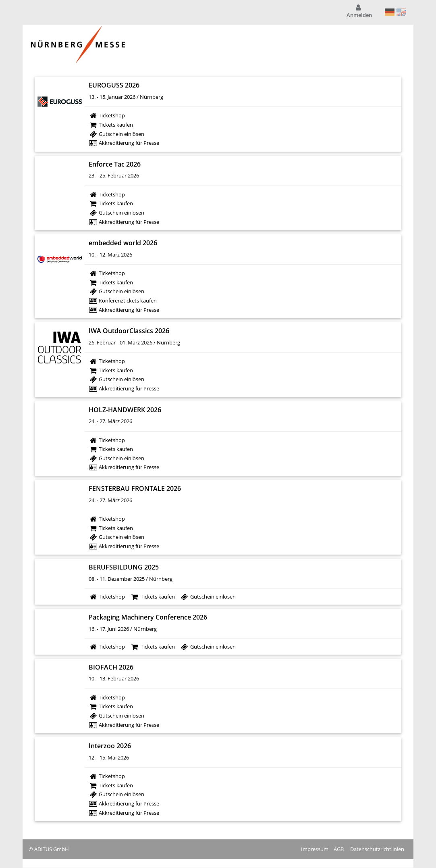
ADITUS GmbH (52, 849)
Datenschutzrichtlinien (377, 849)
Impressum (315, 849)
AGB (339, 849)
